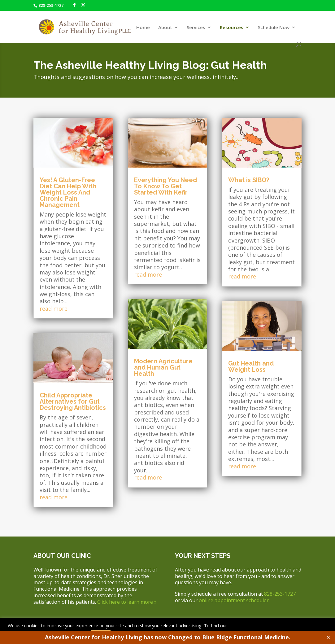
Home (143, 28)
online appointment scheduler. (234, 600)
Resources (232, 28)
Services (196, 28)
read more (54, 309)
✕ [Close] (328, 637)
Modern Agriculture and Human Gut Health (163, 367)
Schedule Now (274, 28)
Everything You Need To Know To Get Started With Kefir (165, 186)
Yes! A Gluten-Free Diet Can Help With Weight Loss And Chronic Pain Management (68, 192)
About (165, 28)
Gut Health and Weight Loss (251, 366)
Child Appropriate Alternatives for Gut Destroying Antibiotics (73, 401)
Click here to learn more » (127, 602)
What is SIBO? (249, 180)
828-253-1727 (51, 5)
